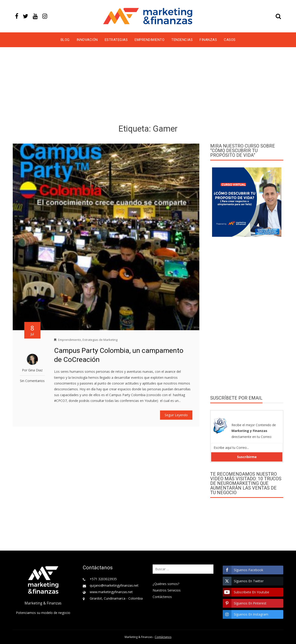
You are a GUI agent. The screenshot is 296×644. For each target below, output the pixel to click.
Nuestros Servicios (167, 590)
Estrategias (116, 40)
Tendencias (182, 40)
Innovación (87, 40)
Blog (65, 40)
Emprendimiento (150, 40)
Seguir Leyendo (176, 415)
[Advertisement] (148, 86)
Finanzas (208, 40)
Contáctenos (162, 597)
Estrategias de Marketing (100, 340)
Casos (230, 40)
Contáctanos (163, 637)
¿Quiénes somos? (166, 584)
